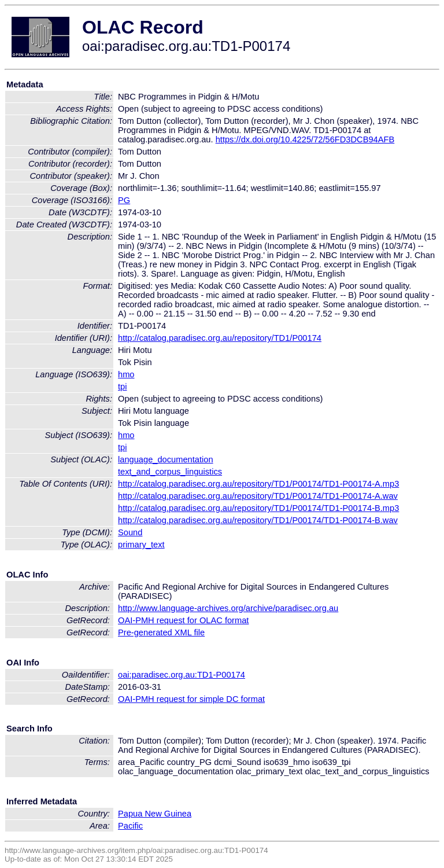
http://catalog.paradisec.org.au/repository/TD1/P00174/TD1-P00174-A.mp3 (258, 484)
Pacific (130, 826)
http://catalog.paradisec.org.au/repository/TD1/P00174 (220, 338)
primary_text (141, 545)
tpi (122, 387)
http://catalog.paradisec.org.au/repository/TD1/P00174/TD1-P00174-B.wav (258, 520)
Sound (130, 532)
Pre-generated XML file (161, 632)
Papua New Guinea (155, 814)
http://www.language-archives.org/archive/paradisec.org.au (228, 608)
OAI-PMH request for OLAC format (183, 620)
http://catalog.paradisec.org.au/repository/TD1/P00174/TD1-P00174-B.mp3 (258, 508)
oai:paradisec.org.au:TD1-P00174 (182, 675)
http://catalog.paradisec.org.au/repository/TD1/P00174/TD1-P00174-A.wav (258, 496)
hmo (126, 374)
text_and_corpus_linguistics (170, 472)
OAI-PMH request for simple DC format (191, 699)
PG (124, 200)
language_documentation (166, 459)
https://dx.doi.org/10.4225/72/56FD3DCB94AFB (305, 139)
